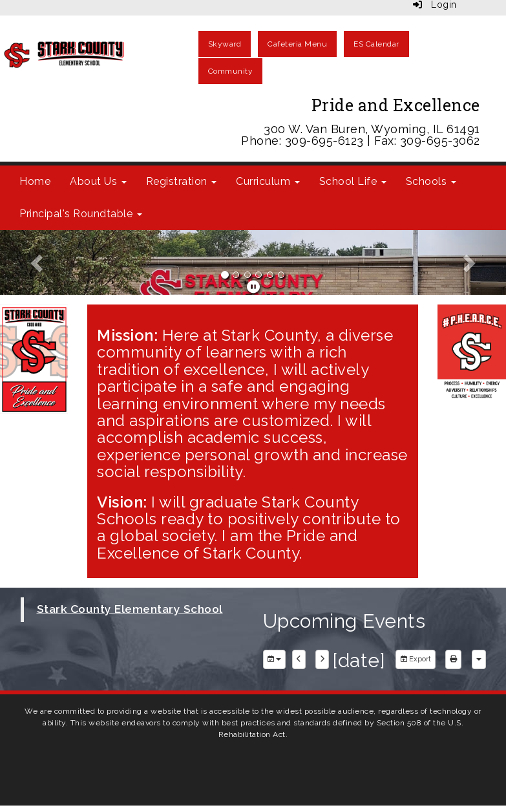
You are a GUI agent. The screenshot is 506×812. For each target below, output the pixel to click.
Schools (431, 181)
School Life (353, 181)
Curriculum (268, 181)
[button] (38, 262)
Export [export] (416, 659)
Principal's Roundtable (81, 214)
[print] (453, 659)
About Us (98, 181)
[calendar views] (479, 659)
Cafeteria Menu (297, 44)
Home (35, 181)
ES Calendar (376, 44)
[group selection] (274, 659)
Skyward (225, 44)
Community (231, 71)
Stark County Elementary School (130, 609)
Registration (182, 181)
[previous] (299, 659)
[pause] (254, 287)
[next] (322, 659)
